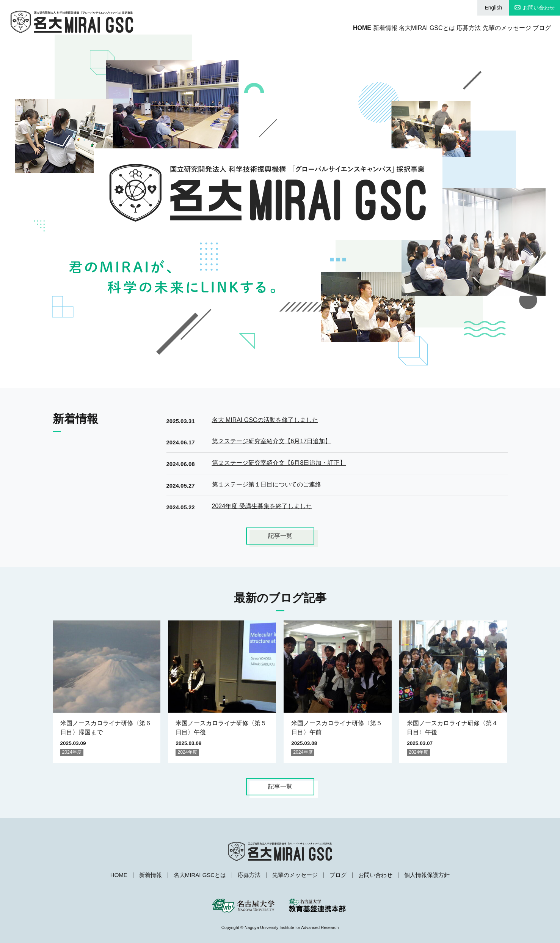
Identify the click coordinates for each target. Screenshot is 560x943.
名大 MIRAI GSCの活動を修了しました (265, 420)
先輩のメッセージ (493, 28)
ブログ (542, 28)
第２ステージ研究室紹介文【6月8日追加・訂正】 (279, 463)
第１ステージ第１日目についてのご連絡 (267, 484)
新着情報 (331, 28)
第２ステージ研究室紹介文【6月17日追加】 (272, 441)
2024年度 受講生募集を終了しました (262, 506)
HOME (295, 28)
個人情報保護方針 (427, 875)
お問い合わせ (539, 8)
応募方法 (442, 28)
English (493, 8)
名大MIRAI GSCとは (386, 28)
